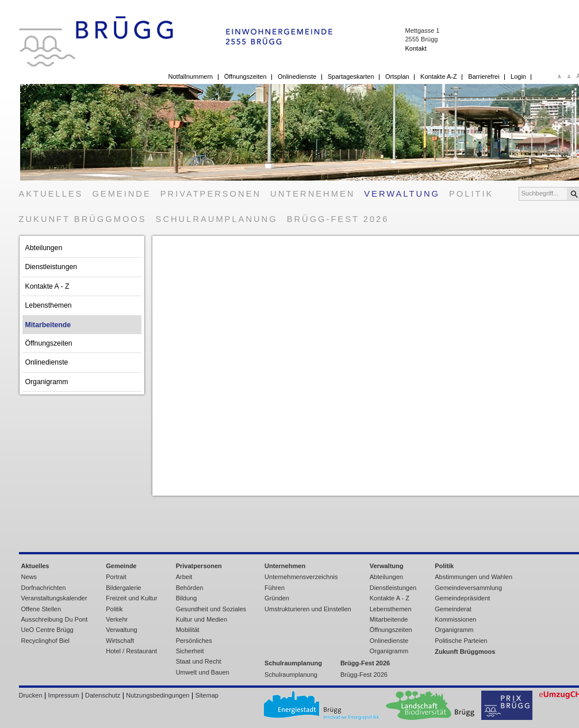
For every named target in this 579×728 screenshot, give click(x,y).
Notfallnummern (191, 76)
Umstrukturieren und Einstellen (308, 609)
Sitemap (207, 695)
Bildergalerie (123, 588)
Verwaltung (402, 194)
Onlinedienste (297, 76)
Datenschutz (103, 695)
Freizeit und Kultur (131, 598)
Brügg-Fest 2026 (338, 219)
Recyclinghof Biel (46, 641)
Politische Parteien (461, 641)
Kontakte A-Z (439, 76)
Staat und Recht (199, 661)
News (29, 577)
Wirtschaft (120, 641)
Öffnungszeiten (246, 76)
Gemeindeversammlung (468, 588)
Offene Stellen (41, 609)
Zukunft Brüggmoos (83, 219)
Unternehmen (312, 194)
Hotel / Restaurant (131, 651)
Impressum (64, 695)
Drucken (31, 695)
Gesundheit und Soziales (211, 609)
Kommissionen (455, 619)
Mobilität (188, 630)
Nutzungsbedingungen (158, 695)
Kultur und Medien (202, 619)
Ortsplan (397, 76)
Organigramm (47, 382)
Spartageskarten (351, 76)
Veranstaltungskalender (54, 598)
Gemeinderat (453, 609)
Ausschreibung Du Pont (55, 619)
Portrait (116, 577)
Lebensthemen (49, 305)
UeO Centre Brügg (47, 630)
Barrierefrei (484, 76)
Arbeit (184, 577)
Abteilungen (44, 248)
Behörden (190, 588)
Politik (471, 194)
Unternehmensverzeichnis (301, 577)
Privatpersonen (211, 194)
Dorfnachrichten (44, 588)
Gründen (277, 598)
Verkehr (117, 619)
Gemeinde (121, 194)
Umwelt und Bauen (203, 672)
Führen (275, 588)
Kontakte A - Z (47, 286)
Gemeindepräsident (462, 598)
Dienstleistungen (51, 267)
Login (518, 76)
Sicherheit (190, 651)
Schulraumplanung (217, 219)
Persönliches (194, 641)
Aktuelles (51, 194)
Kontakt (415, 48)
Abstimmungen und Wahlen (473, 577)
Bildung (187, 598)
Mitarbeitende (48, 325)
